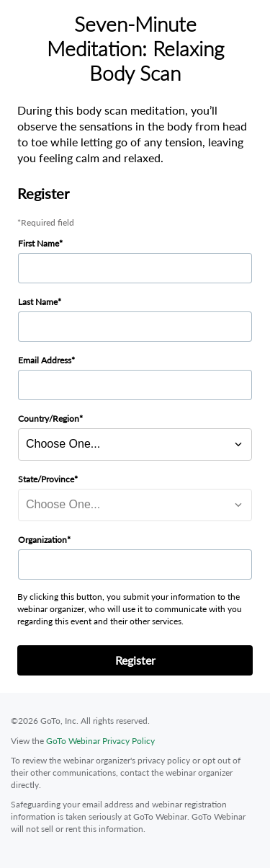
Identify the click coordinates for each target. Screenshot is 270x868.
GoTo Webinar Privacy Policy (100, 741)
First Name (39, 243)
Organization (42, 540)
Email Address (45, 360)
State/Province (46, 479)
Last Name (38, 302)
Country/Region (49, 418)
